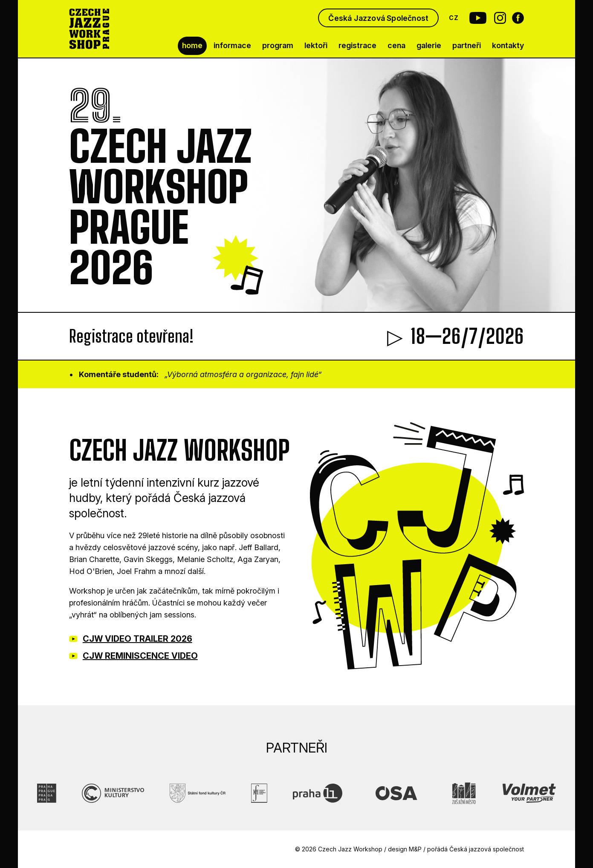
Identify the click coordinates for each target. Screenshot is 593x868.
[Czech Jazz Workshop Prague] (89, 29)
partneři (467, 45)
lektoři (316, 45)
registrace (357, 45)
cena (396, 45)
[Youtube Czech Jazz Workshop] (475, 18)
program (278, 45)
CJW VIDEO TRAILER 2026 (137, 639)
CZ (454, 18)
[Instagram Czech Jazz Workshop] (500, 18)
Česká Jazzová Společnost (378, 18)
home (192, 45)
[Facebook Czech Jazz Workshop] (518, 18)
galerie (429, 45)
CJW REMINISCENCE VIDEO (140, 656)
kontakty (508, 45)
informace (232, 45)
